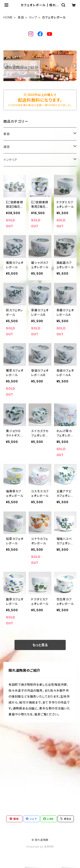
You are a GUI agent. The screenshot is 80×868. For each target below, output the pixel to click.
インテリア (10, 160)
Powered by (40, 847)
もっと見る (40, 645)
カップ (33, 17)
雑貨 (7, 147)
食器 (21, 17)
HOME (8, 17)
